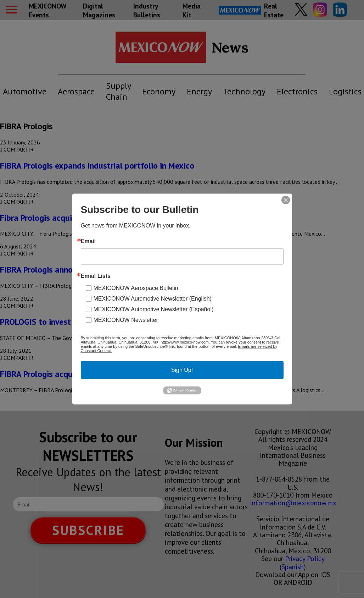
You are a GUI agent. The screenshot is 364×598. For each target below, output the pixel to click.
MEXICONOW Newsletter (126, 320)
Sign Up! (182, 370)
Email (88, 241)
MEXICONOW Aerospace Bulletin (136, 288)
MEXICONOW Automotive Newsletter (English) (153, 298)
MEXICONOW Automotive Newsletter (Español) (154, 309)
